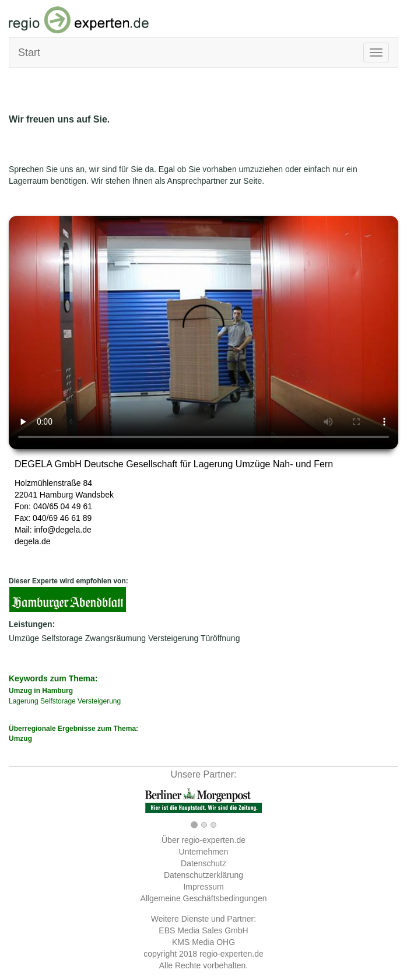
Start (29, 52)
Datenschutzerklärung (203, 875)
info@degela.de (62, 530)
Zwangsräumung (115, 638)
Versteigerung (173, 638)
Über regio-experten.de (203, 840)
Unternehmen (204, 852)
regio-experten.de (231, 954)
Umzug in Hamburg (41, 691)
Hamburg (57, 495)
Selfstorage (62, 638)
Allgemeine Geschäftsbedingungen (203, 898)
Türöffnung (220, 638)
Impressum (203, 887)
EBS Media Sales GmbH (203, 930)
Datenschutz (203, 863)
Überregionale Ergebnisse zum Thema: (203, 734)
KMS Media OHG (203, 942)
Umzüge (24, 638)
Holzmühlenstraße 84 (53, 483)
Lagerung (24, 701)
